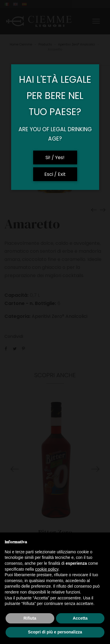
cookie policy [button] (47, 569)
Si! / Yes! (55, 157)
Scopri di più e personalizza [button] (55, 632)
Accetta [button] (80, 618)
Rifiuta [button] (30, 618)
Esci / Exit (55, 174)
